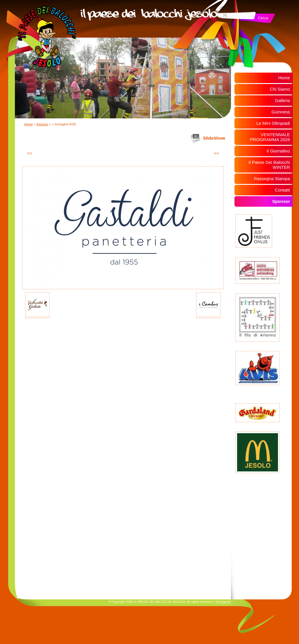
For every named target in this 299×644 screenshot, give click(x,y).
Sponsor (42, 124)
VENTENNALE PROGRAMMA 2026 (270, 137)
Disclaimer (224, 602)
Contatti (282, 190)
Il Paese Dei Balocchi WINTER (269, 165)
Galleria (282, 100)
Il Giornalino (278, 151)
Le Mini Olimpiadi (273, 123)
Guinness (281, 112)
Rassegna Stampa (272, 179)
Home (28, 124)
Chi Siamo (280, 89)
